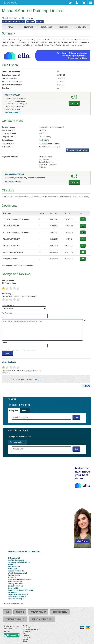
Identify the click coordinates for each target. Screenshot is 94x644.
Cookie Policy (60, 612)
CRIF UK (26, 639)
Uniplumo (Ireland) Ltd (16, 599)
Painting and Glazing (52, 143)
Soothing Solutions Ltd (16, 560)
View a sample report (13, 112)
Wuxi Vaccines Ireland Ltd (17, 597)
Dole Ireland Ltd (14, 558)
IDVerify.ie (27, 632)
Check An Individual (18, 442)
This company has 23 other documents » (17, 265)
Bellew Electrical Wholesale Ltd (19, 562)
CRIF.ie (25, 635)
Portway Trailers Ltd (15, 584)
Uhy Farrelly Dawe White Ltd (18, 595)
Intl (29, 405)
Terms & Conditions (42, 619)
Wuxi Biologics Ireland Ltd (17, 573)
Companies (14, 411)
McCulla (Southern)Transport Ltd (20, 579)
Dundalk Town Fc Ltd (16, 586)
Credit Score (46, 27)
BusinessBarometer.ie (31, 630)
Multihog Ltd (13, 569)
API (24, 633)
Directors (28, 27)
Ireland (15, 405)
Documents (81, 27)
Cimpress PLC (13, 588)
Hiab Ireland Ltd (14, 567)
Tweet (32, 22)
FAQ (7, 612)
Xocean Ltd (12, 577)
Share (41, 22)
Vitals (11, 27)
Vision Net (26, 628)
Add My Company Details (15, 22)
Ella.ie (25, 641)
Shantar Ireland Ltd (15, 582)
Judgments (64, 27)
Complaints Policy (15, 619)
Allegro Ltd (12, 564)
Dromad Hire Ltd (14, 575)
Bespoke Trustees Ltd (16, 571)
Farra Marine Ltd (14, 592)
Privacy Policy (38, 612)
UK (22, 405)
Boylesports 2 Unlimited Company (21, 590)
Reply (88, 386)
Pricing (20, 612)
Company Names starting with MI (13, 603)
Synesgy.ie (27, 637)
